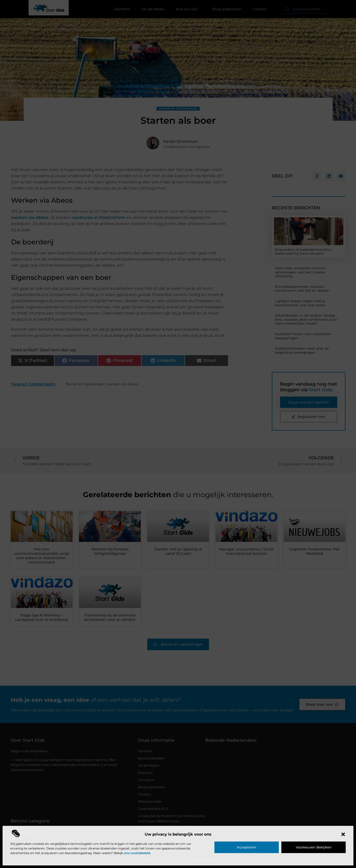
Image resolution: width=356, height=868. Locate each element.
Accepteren (247, 847)
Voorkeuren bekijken (314, 847)
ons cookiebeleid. (137, 853)
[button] (343, 834)
